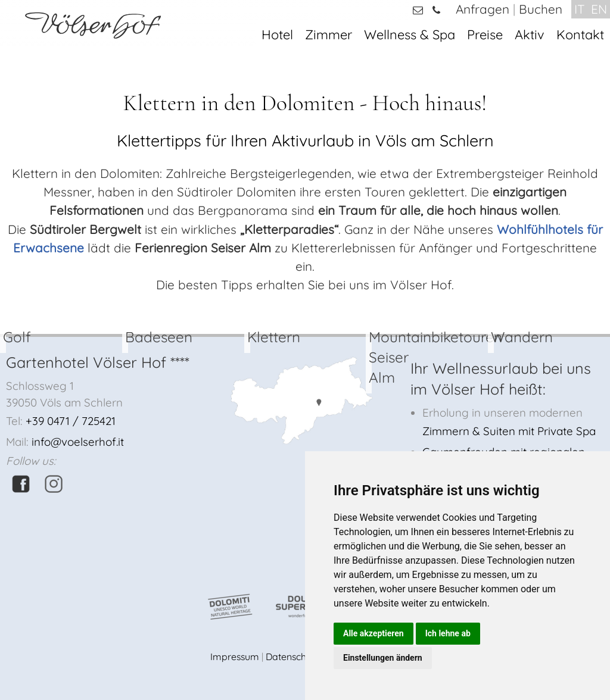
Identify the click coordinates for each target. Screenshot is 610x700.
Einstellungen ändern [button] (383, 658)
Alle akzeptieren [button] (374, 633)
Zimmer (329, 34)
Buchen (541, 9)
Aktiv (530, 34)
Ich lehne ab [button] (448, 633)
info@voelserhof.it (78, 442)
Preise (485, 34)
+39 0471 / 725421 (71, 421)
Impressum (235, 657)
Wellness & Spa (410, 34)
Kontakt (580, 34)
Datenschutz (292, 657)
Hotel (277, 34)
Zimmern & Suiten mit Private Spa (509, 431)
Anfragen (483, 9)
